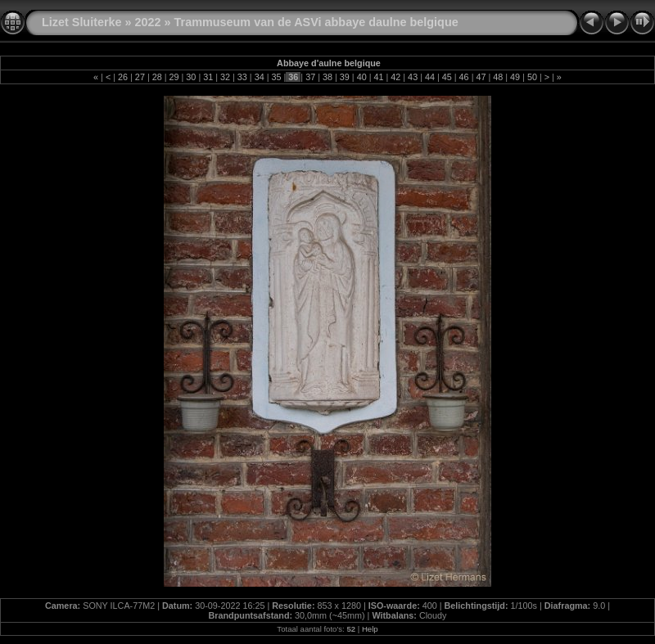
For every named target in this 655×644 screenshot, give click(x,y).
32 (225, 77)
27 (140, 77)
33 (242, 77)
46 (464, 77)
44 (430, 77)
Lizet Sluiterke (82, 22)
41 (378, 77)
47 (481, 77)
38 (327, 77)
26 (123, 77)
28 (157, 77)
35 (277, 77)
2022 (148, 22)
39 (345, 77)
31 (208, 77)
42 (395, 77)
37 (310, 77)
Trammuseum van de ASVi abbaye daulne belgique (316, 22)
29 (174, 77)
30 (191, 77)
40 (362, 77)
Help (370, 629)
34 (260, 77)
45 (447, 77)
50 (532, 77)
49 (515, 77)
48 (498, 77)
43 (413, 77)
